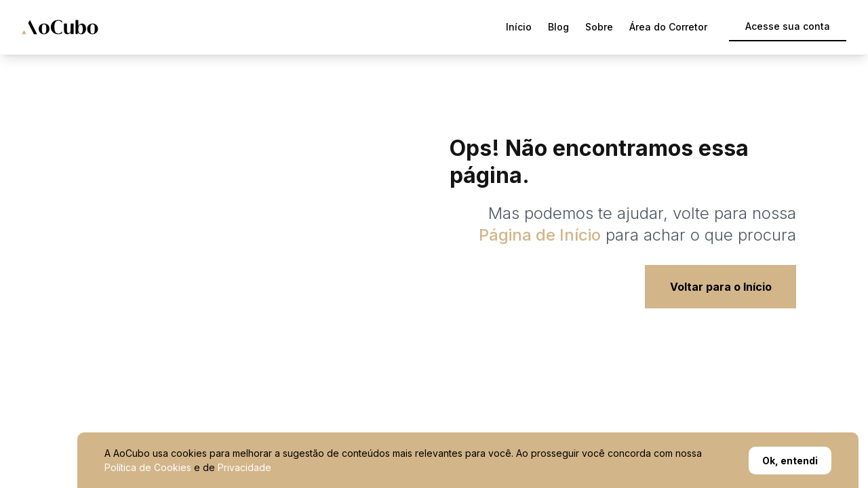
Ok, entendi (790, 461)
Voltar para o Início (721, 287)
